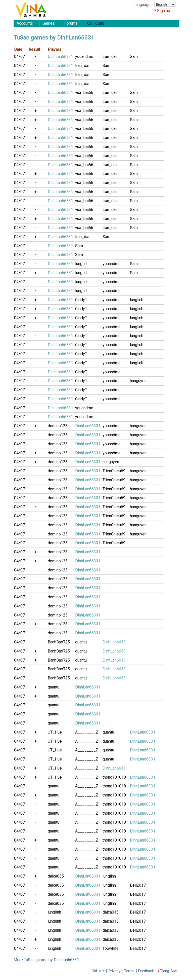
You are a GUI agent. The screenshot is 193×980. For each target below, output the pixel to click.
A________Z (87, 732)
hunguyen (138, 381)
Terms (129, 971)
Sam (134, 57)
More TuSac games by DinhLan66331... (47, 960)
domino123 (58, 426)
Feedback (146, 971)
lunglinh (82, 264)
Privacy (114, 971)
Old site (98, 971)
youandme (84, 57)
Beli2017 (138, 885)
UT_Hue (55, 732)
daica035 (56, 876)
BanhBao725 (59, 642)
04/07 (19, 57)
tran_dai (110, 57)
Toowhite (111, 948)
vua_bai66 (84, 93)
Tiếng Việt (169, 971)
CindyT (81, 300)
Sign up (164, 11)
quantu (81, 642)
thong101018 (114, 777)
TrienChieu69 (114, 471)
